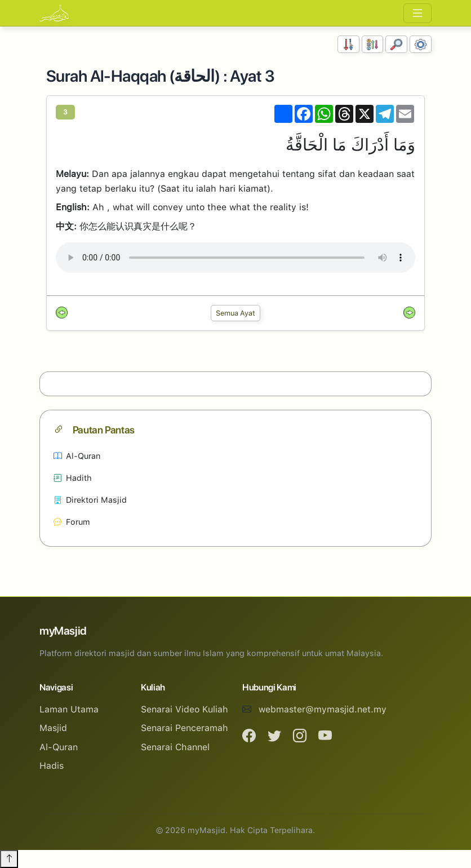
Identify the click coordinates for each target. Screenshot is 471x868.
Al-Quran (77, 456)
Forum (72, 522)
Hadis (52, 766)
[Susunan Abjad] (373, 44)
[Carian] (396, 44)
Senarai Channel (175, 747)
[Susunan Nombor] (348, 44)
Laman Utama (69, 709)
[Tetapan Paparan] (421, 44)
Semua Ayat (235, 313)
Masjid (53, 728)
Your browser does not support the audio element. (235, 258)
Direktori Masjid (90, 500)
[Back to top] (9, 859)
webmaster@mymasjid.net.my (323, 709)
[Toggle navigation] (417, 13)
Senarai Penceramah (185, 728)
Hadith (73, 478)
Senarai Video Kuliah (185, 709)
